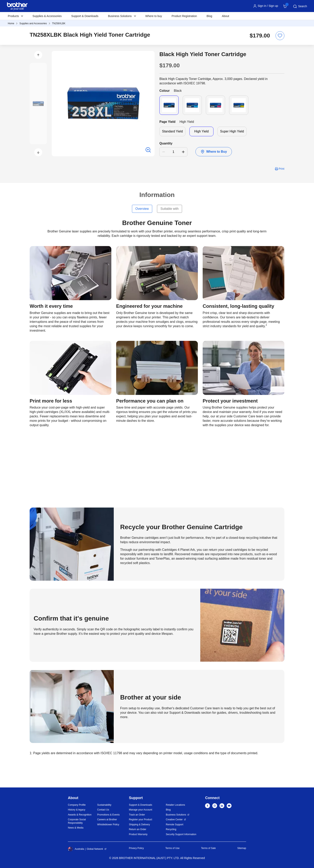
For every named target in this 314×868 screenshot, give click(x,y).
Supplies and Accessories (33, 23)
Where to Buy (214, 152)
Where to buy (154, 16)
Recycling (171, 829)
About (226, 16)
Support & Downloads (85, 16)
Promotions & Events (108, 815)
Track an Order (137, 815)
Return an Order (138, 829)
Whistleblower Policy (108, 825)
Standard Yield (172, 131)
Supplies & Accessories (47, 16)
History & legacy (77, 810)
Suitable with (170, 209)
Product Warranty (138, 834)
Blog (209, 16)
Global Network (95, 849)
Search (300, 6)
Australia (76, 849)
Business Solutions (176, 815)
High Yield (201, 131)
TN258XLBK (59, 23)
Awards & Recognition (80, 815)
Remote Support (175, 825)
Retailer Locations (175, 805)
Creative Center (174, 820)
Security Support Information (181, 834)
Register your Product (141, 820)
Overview (142, 209)
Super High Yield (232, 131)
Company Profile (77, 805)
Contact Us (103, 810)
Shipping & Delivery (139, 825)
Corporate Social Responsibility (77, 821)
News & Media (76, 828)
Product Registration (184, 16)
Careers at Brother (107, 820)
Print (281, 169)
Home (11, 23)
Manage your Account (141, 810)
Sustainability (104, 805)
